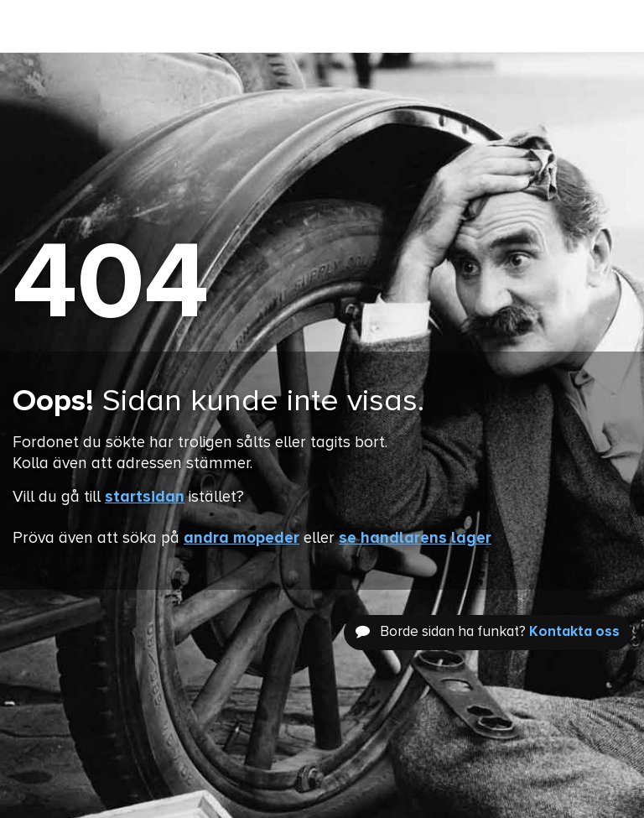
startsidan (145, 497)
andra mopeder (241, 538)
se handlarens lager (415, 538)
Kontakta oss (574, 632)
